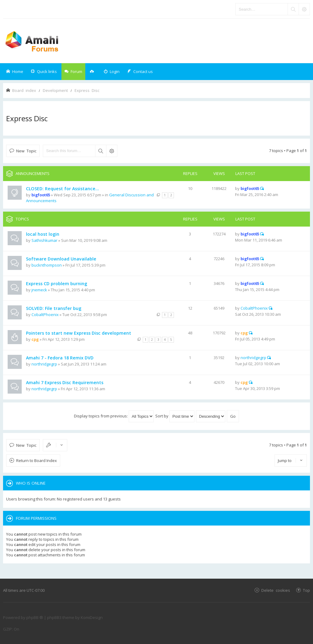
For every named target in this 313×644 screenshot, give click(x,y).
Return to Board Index (37, 460)
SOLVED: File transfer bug (54, 308)
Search (101, 151)
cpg (35, 339)
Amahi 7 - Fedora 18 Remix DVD (60, 358)
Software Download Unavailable (61, 259)
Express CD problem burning (57, 284)
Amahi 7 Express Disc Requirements (65, 382)
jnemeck (39, 290)
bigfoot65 (41, 195)
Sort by (175, 416)
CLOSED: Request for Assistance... (63, 189)
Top (306, 590)
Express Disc (27, 118)
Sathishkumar (44, 240)
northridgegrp (44, 364)
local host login (43, 234)
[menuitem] (112, 72)
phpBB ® (35, 617)
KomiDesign (92, 617)
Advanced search (112, 151)
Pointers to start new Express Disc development (79, 333)
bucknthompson (47, 265)
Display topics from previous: (114, 416)
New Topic (26, 151)
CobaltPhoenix (45, 315)
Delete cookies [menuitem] (276, 590)
